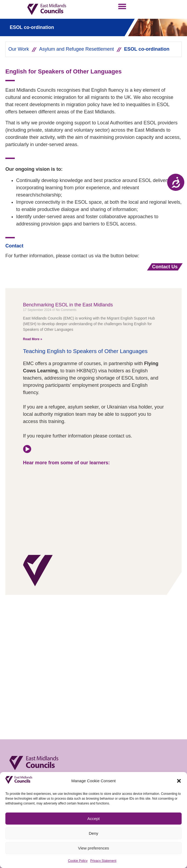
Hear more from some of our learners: (67, 463)
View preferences (93, 848)
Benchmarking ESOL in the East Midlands (68, 305)
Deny (93, 833)
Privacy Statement (103, 861)
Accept (93, 819)
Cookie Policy (78, 861)
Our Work (19, 49)
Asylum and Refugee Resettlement (77, 49)
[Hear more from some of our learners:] (27, 449)
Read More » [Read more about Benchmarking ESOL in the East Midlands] (33, 339)
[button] (179, 781)
